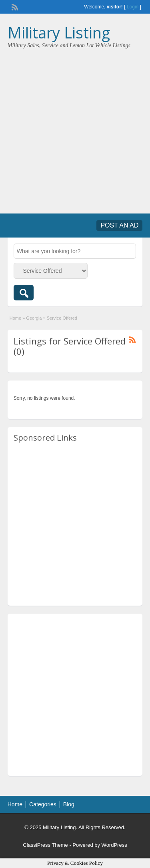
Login (133, 7)
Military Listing (59, 32)
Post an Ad (119, 225)
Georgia (34, 318)
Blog (69, 804)
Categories (43, 804)
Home (15, 318)
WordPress (114, 845)
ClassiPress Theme (45, 845)
